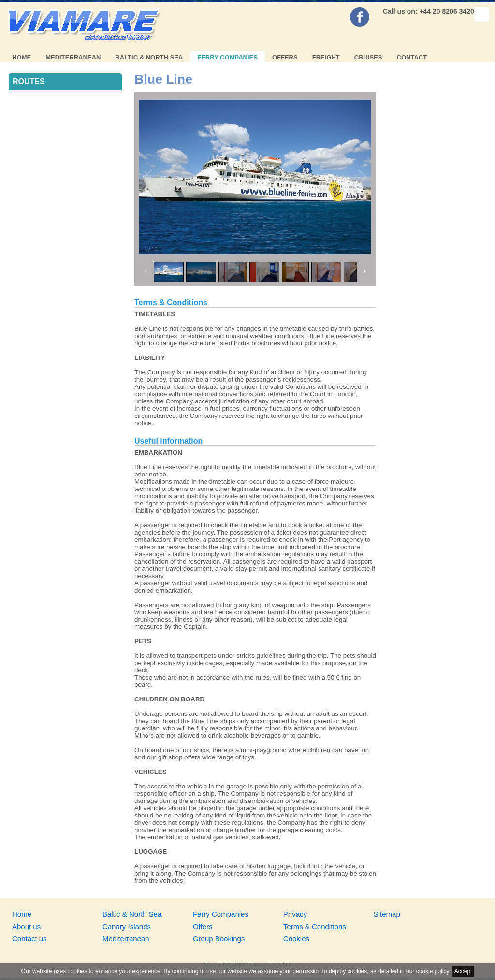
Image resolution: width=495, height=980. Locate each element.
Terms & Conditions (315, 927)
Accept (463, 971)
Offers (285, 57)
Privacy (295, 914)
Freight (326, 57)
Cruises (368, 57)
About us (26, 927)
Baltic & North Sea (149, 57)
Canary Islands (127, 927)
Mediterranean (73, 57)
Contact (412, 57)
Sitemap (387, 914)
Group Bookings (219, 939)
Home (22, 57)
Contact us (29, 939)
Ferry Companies (227, 57)
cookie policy (433, 971)
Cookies (296, 939)
